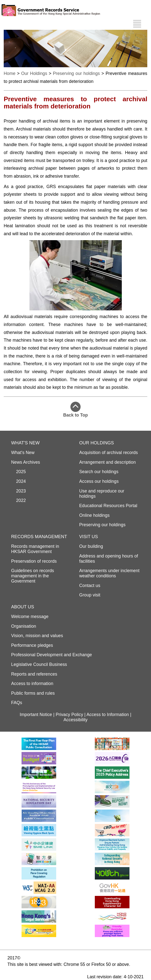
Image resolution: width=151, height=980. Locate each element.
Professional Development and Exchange (51, 655)
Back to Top (75, 410)
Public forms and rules (33, 693)
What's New (23, 453)
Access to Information (108, 715)
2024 (19, 481)
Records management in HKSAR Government (35, 549)
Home (10, 73)
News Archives (26, 462)
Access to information (32, 684)
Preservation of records (34, 561)
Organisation (24, 626)
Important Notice (36, 715)
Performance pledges (32, 645)
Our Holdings (34, 73)
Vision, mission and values (37, 636)
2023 (19, 491)
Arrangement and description (108, 462)
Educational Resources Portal (108, 506)
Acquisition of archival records (109, 453)
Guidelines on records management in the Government (33, 576)
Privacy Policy (69, 715)
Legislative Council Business (39, 664)
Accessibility (75, 720)
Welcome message (30, 617)
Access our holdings (99, 481)
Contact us (90, 586)
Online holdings (94, 515)
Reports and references (34, 674)
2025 (19, 472)
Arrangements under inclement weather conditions (109, 573)
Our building (91, 546)
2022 (19, 500)
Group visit (90, 595)
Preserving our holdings (76, 73)
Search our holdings (99, 472)
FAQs (17, 703)
